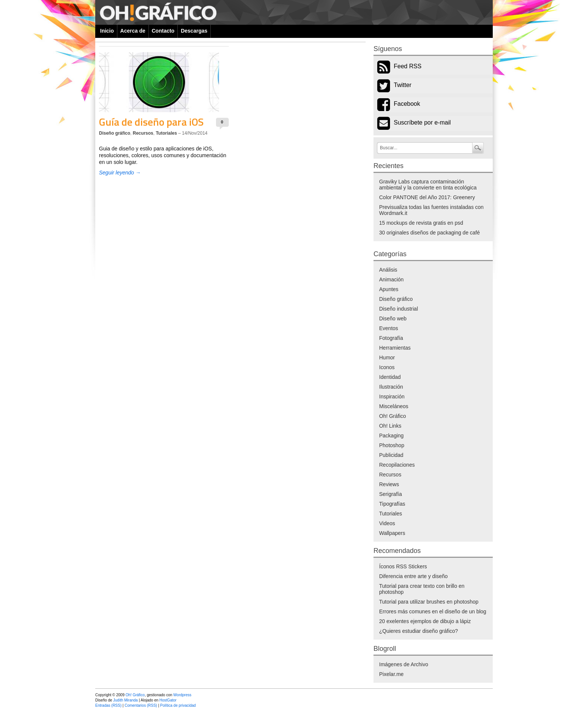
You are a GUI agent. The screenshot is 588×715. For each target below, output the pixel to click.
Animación (391, 279)
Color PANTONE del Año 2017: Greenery (427, 197)
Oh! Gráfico (393, 416)
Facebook (407, 104)
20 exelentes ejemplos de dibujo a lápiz (425, 621)
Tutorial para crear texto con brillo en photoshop (422, 589)
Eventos (389, 328)
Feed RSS (408, 66)
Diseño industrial (399, 309)
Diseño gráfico (115, 133)
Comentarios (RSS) (141, 705)
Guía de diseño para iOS (151, 122)
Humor (387, 357)
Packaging (391, 436)
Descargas (194, 31)
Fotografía (391, 338)
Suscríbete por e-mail (422, 122)
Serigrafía (391, 494)
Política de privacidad (178, 705)
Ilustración (391, 387)
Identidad (390, 377)
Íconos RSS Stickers (403, 566)
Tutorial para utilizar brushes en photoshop (429, 602)
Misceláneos (394, 406)
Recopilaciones (397, 465)
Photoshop (392, 445)
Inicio (107, 31)
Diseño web (393, 318)
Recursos (143, 133)
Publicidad (391, 455)
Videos (387, 523)
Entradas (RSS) (108, 705)
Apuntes (389, 289)
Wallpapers (392, 533)
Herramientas (395, 348)
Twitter (403, 85)
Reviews (389, 484)
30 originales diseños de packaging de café (430, 233)
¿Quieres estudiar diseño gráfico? (418, 631)
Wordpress (182, 695)
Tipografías (392, 504)
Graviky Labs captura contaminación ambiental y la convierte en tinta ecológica (428, 185)
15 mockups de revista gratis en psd (421, 223)
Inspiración (392, 397)
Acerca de (133, 31)
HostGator (168, 700)
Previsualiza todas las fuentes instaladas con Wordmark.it (431, 210)
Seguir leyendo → (120, 173)
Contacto (163, 31)
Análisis (388, 270)
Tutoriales (166, 133)
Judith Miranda (126, 700)
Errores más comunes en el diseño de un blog (433, 611)
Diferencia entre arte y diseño (413, 576)
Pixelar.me (391, 674)
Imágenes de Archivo (404, 664)
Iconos (387, 367)
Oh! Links (390, 426)
